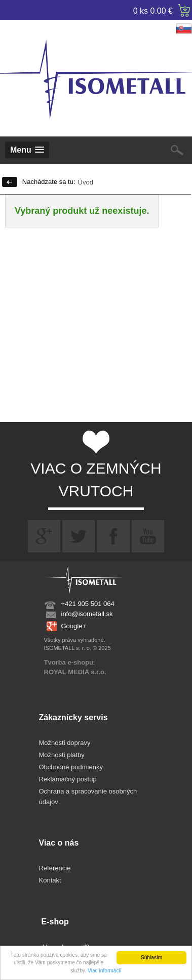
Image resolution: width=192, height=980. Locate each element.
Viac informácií (105, 971)
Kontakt (50, 880)
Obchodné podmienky (71, 767)
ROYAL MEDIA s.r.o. (75, 672)
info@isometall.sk (87, 614)
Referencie (55, 868)
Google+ (74, 626)
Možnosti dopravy (65, 743)
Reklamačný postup (68, 779)
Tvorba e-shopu (69, 662)
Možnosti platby (62, 755)
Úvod (86, 182)
